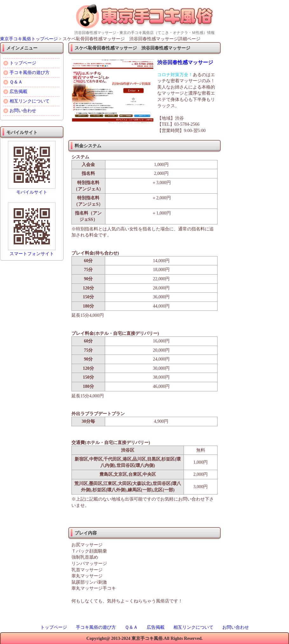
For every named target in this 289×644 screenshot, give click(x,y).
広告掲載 (18, 92)
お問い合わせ (23, 111)
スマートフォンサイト (32, 254)
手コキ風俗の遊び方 (30, 73)
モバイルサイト (32, 192)
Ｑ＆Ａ (16, 82)
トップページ (23, 63)
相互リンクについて (30, 101)
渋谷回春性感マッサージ (185, 62)
